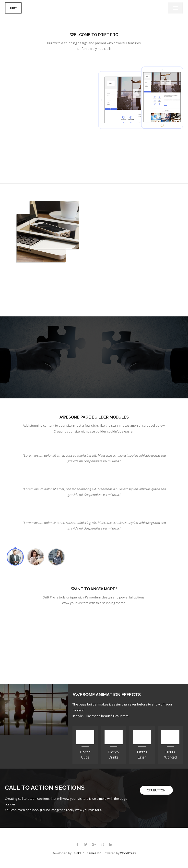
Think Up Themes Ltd (87, 853)
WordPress (128, 853)
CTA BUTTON (156, 790)
